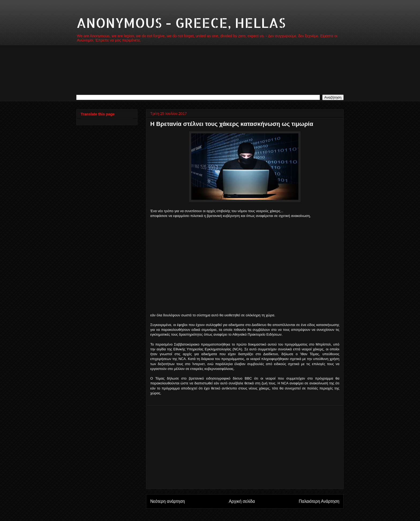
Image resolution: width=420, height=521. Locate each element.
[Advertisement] (245, 271)
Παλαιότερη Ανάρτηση (319, 501)
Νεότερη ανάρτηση (168, 501)
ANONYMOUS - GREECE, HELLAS (181, 23)
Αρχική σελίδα (242, 501)
